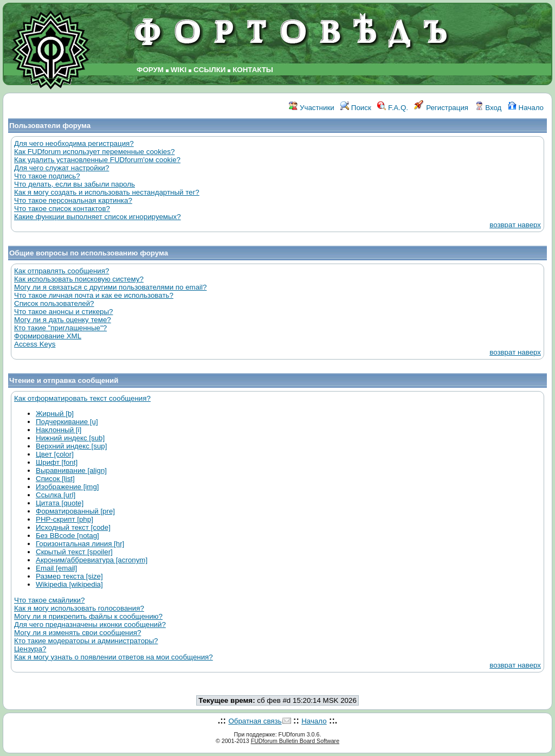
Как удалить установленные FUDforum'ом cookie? (97, 160)
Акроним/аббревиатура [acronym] (92, 560)
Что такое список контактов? (62, 209)
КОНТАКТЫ (253, 70)
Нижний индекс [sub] (70, 438)
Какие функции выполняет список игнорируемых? (98, 217)
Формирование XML (48, 336)
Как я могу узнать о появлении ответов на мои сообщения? (114, 657)
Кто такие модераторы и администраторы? (86, 641)
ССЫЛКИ (209, 70)
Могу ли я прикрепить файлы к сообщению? (88, 616)
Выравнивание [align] (71, 470)
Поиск (356, 108)
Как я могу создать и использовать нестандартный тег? (107, 192)
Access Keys (35, 344)
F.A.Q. (393, 108)
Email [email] (56, 568)
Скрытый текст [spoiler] (74, 552)
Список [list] (55, 479)
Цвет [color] (55, 454)
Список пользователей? (54, 303)
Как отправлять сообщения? (62, 271)
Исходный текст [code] (73, 527)
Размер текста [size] (69, 576)
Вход (488, 108)
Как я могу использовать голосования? (79, 608)
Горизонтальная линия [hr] (80, 544)
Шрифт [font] (57, 462)
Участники (311, 108)
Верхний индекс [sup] (71, 446)
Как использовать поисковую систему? (79, 279)
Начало (526, 108)
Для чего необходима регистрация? (74, 143)
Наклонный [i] (59, 430)
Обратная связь (255, 721)
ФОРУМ (150, 70)
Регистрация (441, 108)
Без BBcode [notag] (67, 536)
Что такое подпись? (47, 176)
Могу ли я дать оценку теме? (63, 320)
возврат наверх (515, 225)
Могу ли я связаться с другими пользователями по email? (110, 287)
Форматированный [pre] (75, 511)
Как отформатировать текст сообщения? (82, 398)
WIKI (179, 70)
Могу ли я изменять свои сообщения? (78, 633)
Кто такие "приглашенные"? (60, 328)
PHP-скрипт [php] (64, 519)
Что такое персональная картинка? (73, 200)
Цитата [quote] (60, 503)
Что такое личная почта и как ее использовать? (94, 295)
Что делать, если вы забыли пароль (75, 184)
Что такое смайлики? (49, 600)
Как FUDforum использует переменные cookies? (94, 152)
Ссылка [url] (56, 495)
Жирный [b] (55, 414)
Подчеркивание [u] (67, 422)
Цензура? (30, 649)
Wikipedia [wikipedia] (69, 584)
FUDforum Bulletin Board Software (295, 741)
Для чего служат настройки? (62, 168)
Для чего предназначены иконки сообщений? (90, 624)
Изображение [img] (67, 487)
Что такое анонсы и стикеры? (63, 312)
